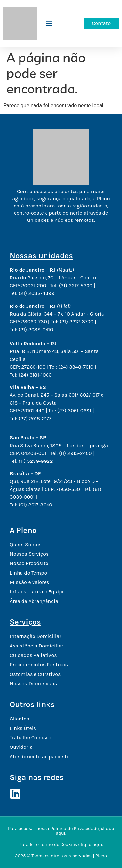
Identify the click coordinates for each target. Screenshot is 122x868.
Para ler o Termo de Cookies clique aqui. (61, 844)
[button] (49, 23)
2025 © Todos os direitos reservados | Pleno (61, 856)
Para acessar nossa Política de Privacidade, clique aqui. (61, 831)
